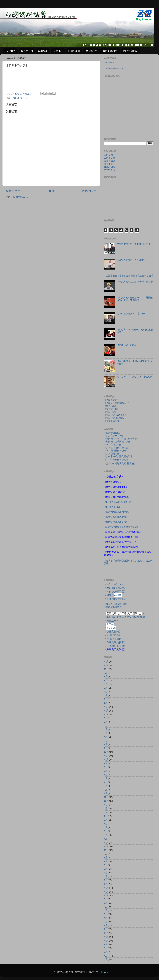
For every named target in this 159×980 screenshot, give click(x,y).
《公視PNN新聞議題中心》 (117, 403)
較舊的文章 (89, 191)
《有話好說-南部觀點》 (115, 418)
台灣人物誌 (109, 161)
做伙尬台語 (91, 51)
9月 (106, 673)
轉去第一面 (27, 51)
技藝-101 (58, 51)
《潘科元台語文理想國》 (116, 604)
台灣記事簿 (74, 51)
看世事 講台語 (110, 51)
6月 (106, 684)
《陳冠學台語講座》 (115, 588)
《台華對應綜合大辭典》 (116, 517)
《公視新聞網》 (112, 400)
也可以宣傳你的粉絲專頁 (113, 68)
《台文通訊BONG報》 (115, 436)
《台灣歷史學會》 (113, 454)
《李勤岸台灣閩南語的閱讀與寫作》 (126, 617)
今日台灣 (108, 155)
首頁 (51, 191)
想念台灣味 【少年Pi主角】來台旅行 (135, 377)
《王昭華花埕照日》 (114, 607)
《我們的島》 (111, 406)
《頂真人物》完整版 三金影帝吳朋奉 (135, 282)
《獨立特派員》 (112, 409)
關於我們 (11, 51)
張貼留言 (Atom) (21, 197)
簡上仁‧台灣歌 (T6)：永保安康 (131, 314)
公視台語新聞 (109, 62)
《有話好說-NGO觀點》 (115, 415)
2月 (106, 699)
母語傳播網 (109, 170)
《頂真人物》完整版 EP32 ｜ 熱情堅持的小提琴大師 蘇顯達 (135, 299)
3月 (106, 695)
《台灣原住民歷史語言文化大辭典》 (122, 527)
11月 (106, 665)
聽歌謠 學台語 (130, 51)
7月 (106, 680)
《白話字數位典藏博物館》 (118, 502)
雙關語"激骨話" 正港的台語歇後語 (133, 244)
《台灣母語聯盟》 (113, 433)
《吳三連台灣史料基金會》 (117, 448)
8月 (106, 676)
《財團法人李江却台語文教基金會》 (122, 439)
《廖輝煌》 (114, 595)
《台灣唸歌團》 (113, 635)
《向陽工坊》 (111, 621)
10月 (106, 669)
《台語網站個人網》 (115, 646)
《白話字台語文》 (113, 507)
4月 (106, 692)
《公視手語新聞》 (113, 421)
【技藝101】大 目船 (127, 345)
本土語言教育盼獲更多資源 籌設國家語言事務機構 (128, 276)
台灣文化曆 (109, 158)
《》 (110, 624)
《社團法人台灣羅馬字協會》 (118, 442)
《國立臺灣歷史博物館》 (116, 451)
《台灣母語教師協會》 (116, 460)
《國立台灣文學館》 (114, 445)
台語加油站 (109, 167)
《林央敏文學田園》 (115, 591)
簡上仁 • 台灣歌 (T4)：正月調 (131, 260)
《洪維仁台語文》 (114, 584)
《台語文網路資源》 (115, 642)
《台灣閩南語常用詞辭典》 (117, 512)
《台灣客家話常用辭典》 (116, 522)
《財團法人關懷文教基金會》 (120, 463)
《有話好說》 (111, 412)
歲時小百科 (109, 164)
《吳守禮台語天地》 (115, 599)
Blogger (104, 972)
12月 (106, 661)
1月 (106, 703)
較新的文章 (13, 191)
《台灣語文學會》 (114, 639)
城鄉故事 (43, 51)
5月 (106, 688)
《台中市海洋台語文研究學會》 (119, 457)
